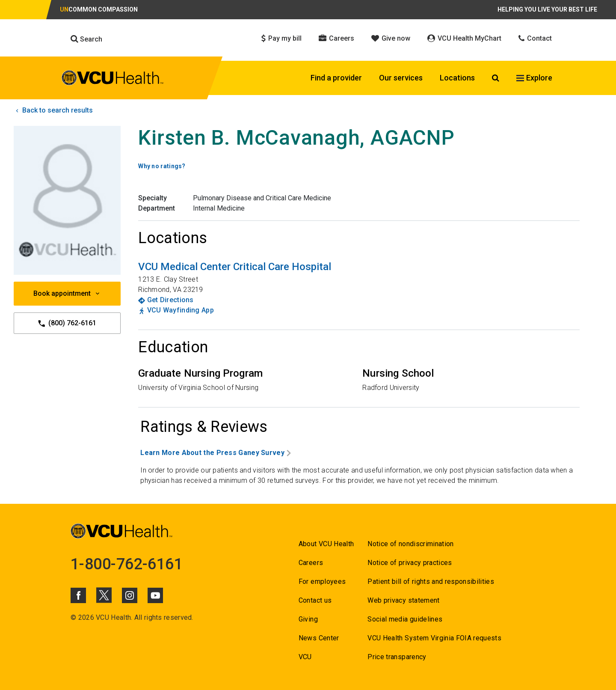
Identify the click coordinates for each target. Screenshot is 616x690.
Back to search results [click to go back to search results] (53, 110)
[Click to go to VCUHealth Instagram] (130, 595)
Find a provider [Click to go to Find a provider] (336, 78)
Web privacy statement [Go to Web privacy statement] (403, 600)
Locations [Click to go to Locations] (457, 78)
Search (86, 39)
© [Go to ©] (73, 617)
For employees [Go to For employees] (322, 581)
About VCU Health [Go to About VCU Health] (326, 544)
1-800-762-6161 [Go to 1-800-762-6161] (127, 564)
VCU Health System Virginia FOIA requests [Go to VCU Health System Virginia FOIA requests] (434, 638)
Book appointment (67, 293)
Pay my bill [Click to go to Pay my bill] (281, 38)
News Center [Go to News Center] (319, 638)
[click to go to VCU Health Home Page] (113, 79)
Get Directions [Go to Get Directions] (170, 300)
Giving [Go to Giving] (308, 619)
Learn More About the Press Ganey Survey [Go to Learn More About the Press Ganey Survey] (216, 453)
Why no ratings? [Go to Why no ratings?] (162, 166)
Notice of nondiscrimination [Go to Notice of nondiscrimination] (410, 544)
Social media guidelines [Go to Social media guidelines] (405, 619)
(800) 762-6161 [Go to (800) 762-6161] (67, 323)
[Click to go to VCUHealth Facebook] (78, 595)
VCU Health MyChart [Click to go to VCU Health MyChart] (464, 38)
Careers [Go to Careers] (311, 563)
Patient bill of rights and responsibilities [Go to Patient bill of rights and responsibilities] (431, 581)
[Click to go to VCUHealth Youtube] (155, 595)
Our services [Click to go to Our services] (401, 78)
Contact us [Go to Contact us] (315, 600)
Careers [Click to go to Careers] (336, 38)
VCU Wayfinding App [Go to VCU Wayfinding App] (181, 310)
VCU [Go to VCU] (305, 657)
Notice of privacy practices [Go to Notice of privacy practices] (410, 563)
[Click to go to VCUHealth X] (104, 595)
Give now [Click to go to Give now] (391, 38)
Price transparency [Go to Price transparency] (397, 657)
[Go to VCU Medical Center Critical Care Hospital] (235, 267)
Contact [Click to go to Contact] (535, 38)
